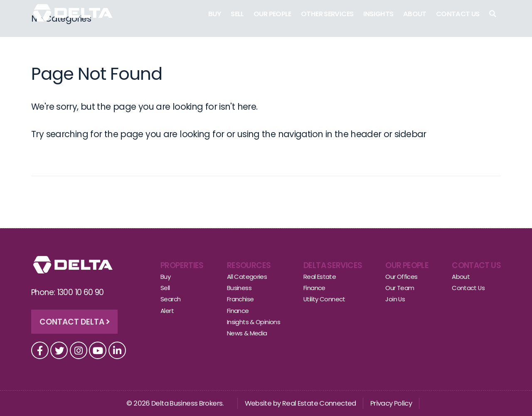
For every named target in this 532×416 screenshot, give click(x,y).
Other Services (327, 14)
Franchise (240, 299)
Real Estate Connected (319, 403)
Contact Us (458, 14)
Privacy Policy (391, 403)
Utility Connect (324, 299)
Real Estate (320, 277)
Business (239, 288)
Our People (272, 14)
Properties (182, 265)
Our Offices (401, 277)
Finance (238, 311)
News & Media (247, 333)
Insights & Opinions (254, 322)
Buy (215, 14)
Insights (378, 14)
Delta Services (333, 265)
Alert (167, 311)
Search (170, 299)
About (415, 14)
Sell (237, 14)
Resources (249, 265)
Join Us (395, 299)
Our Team (400, 288)
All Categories (247, 277)
